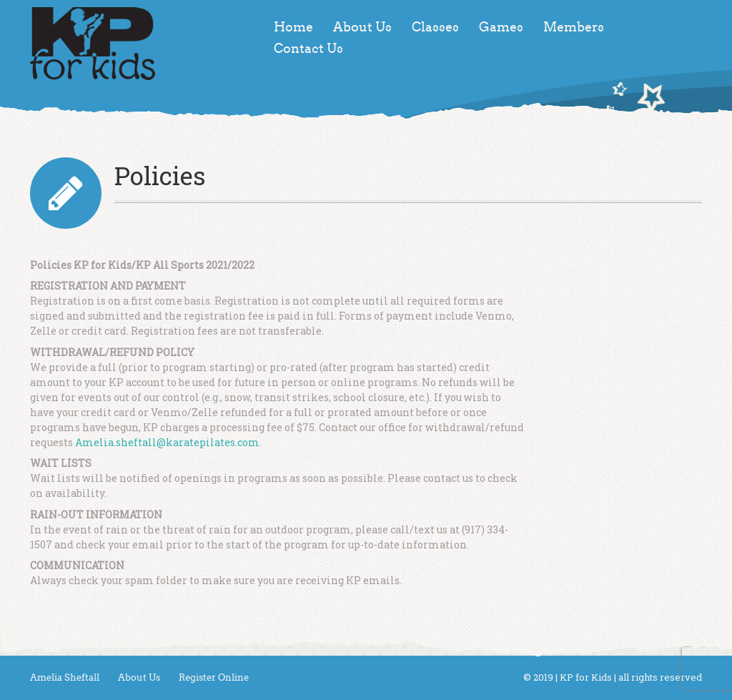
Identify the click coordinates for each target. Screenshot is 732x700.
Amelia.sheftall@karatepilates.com (167, 442)
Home (293, 27)
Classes (435, 27)
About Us (362, 27)
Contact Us (308, 49)
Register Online (214, 677)
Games (501, 27)
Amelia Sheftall (65, 677)
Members (574, 27)
